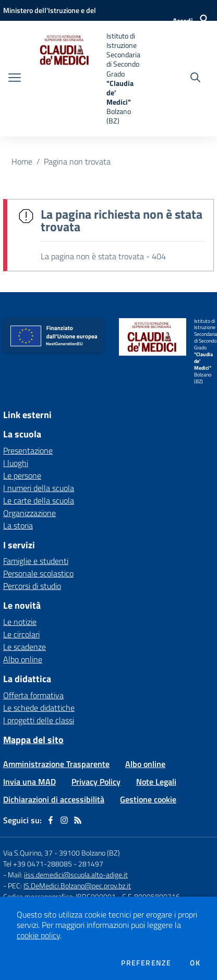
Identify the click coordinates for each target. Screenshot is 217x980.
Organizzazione (29, 513)
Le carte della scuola (39, 500)
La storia (18, 525)
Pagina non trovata (77, 161)
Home (22, 161)
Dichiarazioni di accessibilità (54, 799)
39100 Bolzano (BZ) (89, 853)
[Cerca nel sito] (195, 79)
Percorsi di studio (32, 586)
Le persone (22, 475)
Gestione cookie (148, 799)
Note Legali (156, 782)
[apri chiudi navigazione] (15, 79)
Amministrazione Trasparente (56, 764)
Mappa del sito (33, 740)
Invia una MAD (29, 782)
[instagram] (64, 820)
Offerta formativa (33, 695)
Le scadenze (25, 647)
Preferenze (146, 963)
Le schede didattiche (39, 708)
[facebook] (51, 820)
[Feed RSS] (78, 820)
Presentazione (28, 450)
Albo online (23, 659)
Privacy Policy (96, 782)
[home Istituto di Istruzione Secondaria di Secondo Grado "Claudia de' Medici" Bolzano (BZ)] (86, 79)
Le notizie (20, 622)
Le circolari (21, 634)
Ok (195, 963)
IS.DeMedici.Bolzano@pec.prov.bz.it (77, 885)
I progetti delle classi (39, 720)
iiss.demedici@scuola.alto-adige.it (76, 875)
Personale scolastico (38, 573)
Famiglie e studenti (36, 561)
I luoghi (16, 463)
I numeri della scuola (39, 488)
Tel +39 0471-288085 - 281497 (53, 864)
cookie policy (38, 935)
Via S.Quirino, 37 (28, 853)
